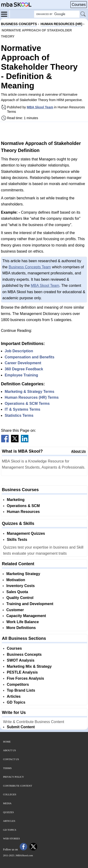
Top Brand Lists (21, 690)
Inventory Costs (21, 586)
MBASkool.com (24, 855)
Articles (14, 696)
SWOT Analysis (21, 660)
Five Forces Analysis (25, 678)
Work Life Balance (23, 622)
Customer (15, 610)
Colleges (10, 794)
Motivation (16, 580)
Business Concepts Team (30, 267)
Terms (7, 768)
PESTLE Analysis (22, 672)
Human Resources (23, 512)
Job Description (19, 351)
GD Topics (16, 702)
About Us (78, 451)
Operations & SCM (23, 506)
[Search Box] (57, 14)
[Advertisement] (44, 131)
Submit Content (21, 727)
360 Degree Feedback (24, 369)
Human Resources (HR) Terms (32, 397)
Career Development (23, 363)
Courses (79, 5)
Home (7, 742)
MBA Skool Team (40, 107)
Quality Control (20, 598)
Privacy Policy (13, 777)
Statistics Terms (19, 415)
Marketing (16, 500)
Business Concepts (24, 654)
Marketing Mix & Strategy (29, 666)
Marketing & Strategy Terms (29, 392)
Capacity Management (26, 616)
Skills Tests (17, 540)
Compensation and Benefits (30, 357)
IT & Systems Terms (23, 409)
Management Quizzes (26, 533)
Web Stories (11, 838)
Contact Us (11, 759)
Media (7, 803)
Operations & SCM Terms (27, 404)
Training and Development (30, 604)
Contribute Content (18, 786)
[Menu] (5, 14)
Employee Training (21, 375)
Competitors (18, 684)
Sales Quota (17, 592)
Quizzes (8, 812)
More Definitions (21, 628)
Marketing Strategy (23, 574)
